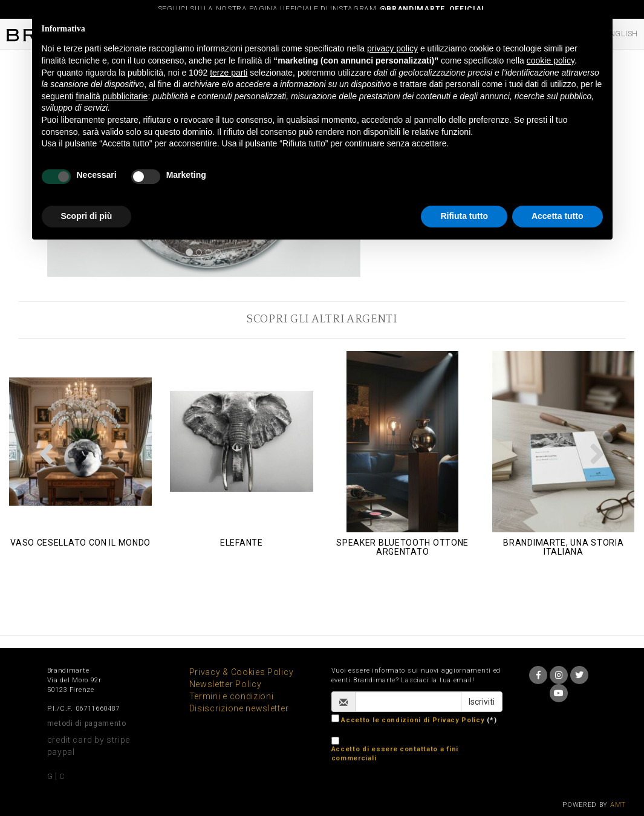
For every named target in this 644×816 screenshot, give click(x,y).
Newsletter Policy (226, 684)
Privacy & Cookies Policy (242, 672)
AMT (618, 805)
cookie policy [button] (551, 60)
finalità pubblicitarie (112, 96)
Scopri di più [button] (87, 216)
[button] (47, 454)
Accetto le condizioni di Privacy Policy (413, 720)
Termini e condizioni (232, 696)
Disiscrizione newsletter (239, 708)
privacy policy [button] (392, 48)
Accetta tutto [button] (558, 216)
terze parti (229, 73)
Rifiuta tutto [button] (464, 216)
